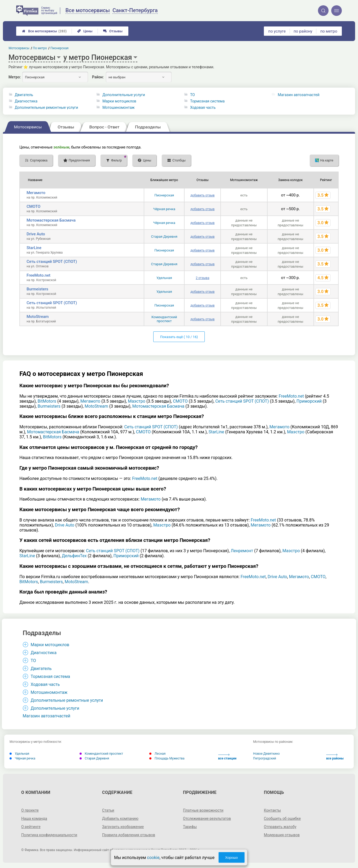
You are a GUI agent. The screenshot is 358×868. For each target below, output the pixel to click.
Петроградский (265, 758)
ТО (193, 95)
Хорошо (232, 858)
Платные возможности (203, 810)
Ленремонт (242, 551)
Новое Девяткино (267, 754)
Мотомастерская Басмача (51, 220)
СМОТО (33, 206)
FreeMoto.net (38, 275)
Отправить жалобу (280, 827)
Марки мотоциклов (119, 101)
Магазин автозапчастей (299, 95)
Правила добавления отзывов (129, 835)
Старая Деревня (164, 237)
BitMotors (47, 401)
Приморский (309, 401)
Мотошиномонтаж (118, 107)
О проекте (30, 810)
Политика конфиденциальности (49, 835)
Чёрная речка (164, 209)
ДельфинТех (74, 556)
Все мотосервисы (44, 31)
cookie (153, 858)
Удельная (164, 278)
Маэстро (136, 401)
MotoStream (38, 317)
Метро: (15, 77)
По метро (40, 48)
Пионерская (164, 195)
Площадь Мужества (167, 758)
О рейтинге (31, 827)
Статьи (108, 810)
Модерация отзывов (282, 835)
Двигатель (24, 95)
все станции (227, 757)
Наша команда (34, 818)
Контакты (272, 810)
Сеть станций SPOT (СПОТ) (52, 262)
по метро (329, 31)
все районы (335, 757)
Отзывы (113, 31)
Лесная (157, 754)
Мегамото (36, 193)
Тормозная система (207, 101)
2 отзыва (202, 278)
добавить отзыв (202, 195)
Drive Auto (36, 234)
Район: (98, 77)
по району (303, 31)
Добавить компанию (120, 818)
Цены (85, 31)
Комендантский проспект (164, 319)
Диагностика (26, 101)
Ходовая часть (203, 107)
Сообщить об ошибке (282, 818)
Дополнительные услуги (124, 95)
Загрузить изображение (123, 827)
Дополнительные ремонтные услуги (47, 107)
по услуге (277, 31)
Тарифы (190, 827)
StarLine (34, 248)
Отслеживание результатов (207, 818)
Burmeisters (37, 289)
